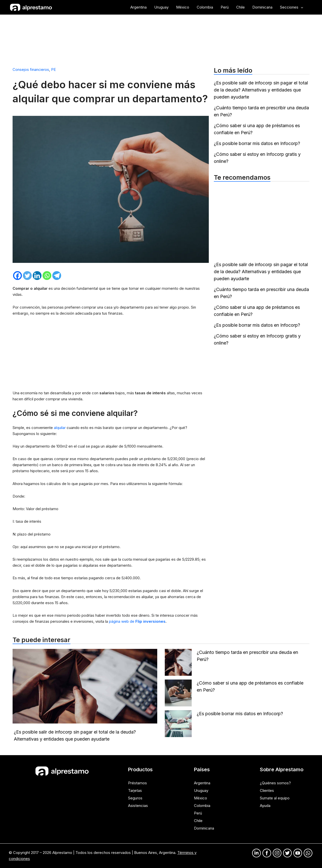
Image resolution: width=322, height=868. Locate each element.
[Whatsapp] (47, 276)
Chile (198, 821)
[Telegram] (57, 276)
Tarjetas (135, 790)
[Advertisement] (161, 38)
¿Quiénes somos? (275, 783)
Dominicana (204, 828)
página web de (137, 621)
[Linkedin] (37, 276)
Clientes (267, 790)
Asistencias (138, 806)
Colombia (202, 806)
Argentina (202, 783)
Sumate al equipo (275, 798)
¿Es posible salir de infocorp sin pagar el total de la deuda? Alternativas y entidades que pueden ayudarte (261, 90)
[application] (301, 7)
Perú (198, 813)
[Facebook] (17, 276)
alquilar (60, 428)
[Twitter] (27, 276)
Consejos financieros (31, 69)
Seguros (135, 798)
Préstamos (137, 783)
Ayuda (265, 806)
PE (53, 69)
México (200, 798)
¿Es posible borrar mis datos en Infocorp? (257, 143)
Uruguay (201, 790)
